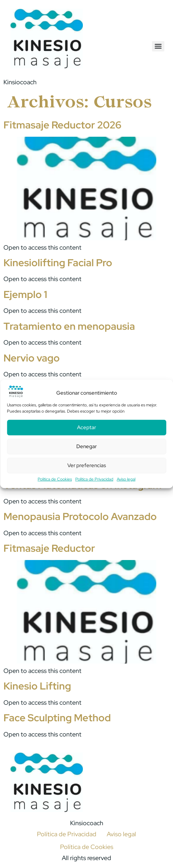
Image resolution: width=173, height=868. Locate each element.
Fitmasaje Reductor (49, 548)
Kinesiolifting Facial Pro (58, 263)
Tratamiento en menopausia (69, 326)
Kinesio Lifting (37, 686)
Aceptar (86, 428)
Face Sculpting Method (57, 718)
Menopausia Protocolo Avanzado (80, 517)
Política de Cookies (55, 479)
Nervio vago (32, 358)
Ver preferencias (87, 466)
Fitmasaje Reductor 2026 (62, 125)
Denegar (86, 447)
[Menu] (158, 46)
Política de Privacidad (94, 479)
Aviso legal (126, 479)
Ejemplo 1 (25, 295)
